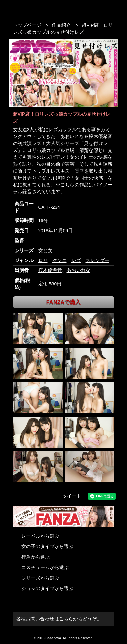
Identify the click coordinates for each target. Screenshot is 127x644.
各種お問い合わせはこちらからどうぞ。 (59, 619)
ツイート (72, 496)
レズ (76, 260)
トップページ (27, 25)
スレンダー (98, 260)
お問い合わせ (111, 9)
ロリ (43, 260)
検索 (98, 9)
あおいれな (79, 270)
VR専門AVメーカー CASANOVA (41, 9)
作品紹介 (61, 25)
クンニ (60, 260)
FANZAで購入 (63, 302)
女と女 (45, 251)
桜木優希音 (50, 270)
